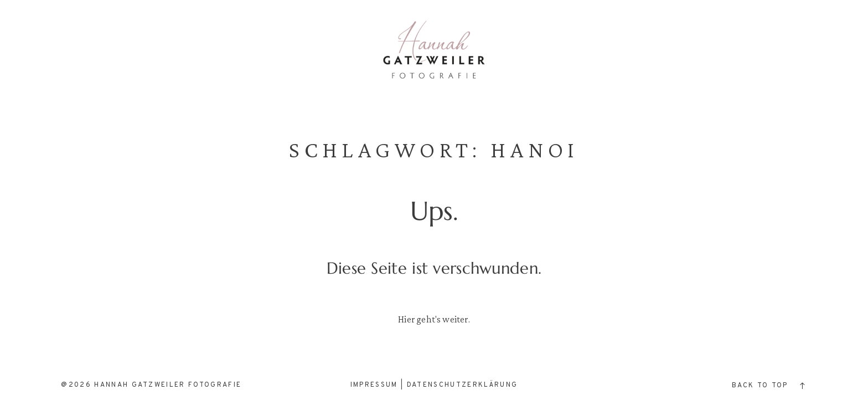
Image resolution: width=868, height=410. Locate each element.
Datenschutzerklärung (463, 385)
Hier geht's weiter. (434, 319)
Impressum (374, 385)
